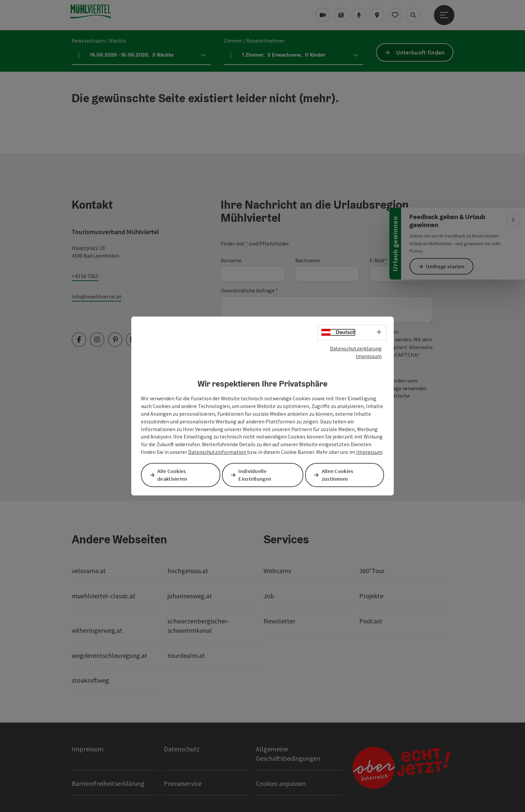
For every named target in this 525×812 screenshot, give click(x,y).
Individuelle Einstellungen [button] (256, 475)
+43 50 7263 (85, 276)
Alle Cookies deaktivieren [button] (174, 475)
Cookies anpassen (281, 783)
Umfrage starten (447, 266)
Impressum (369, 356)
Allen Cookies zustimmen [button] (339, 475)
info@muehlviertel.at (97, 296)
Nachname (308, 260)
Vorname (231, 260)
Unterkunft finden (421, 52)
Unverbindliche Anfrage (249, 291)
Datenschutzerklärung (356, 349)
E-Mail (378, 260)
